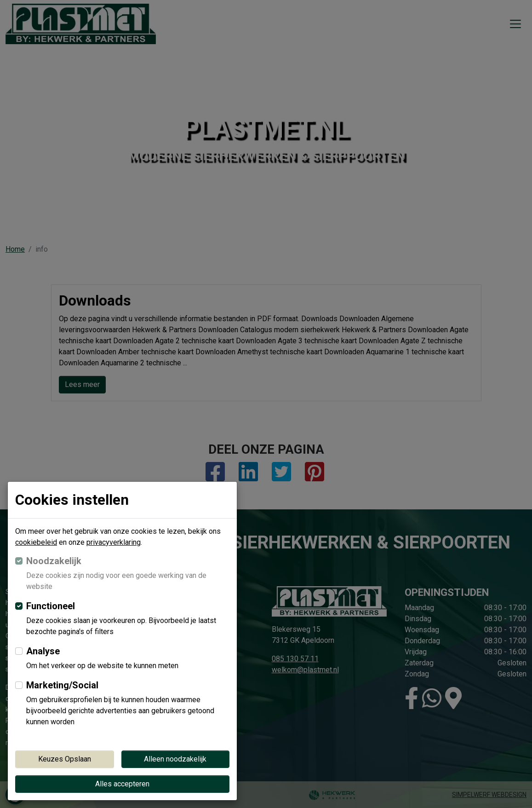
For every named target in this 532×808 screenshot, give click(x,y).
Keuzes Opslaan (65, 759)
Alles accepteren (122, 784)
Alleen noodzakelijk (175, 759)
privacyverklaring (114, 542)
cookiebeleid (36, 542)
